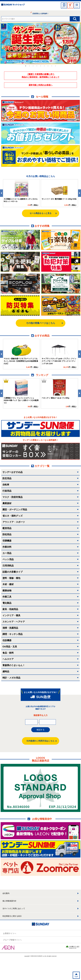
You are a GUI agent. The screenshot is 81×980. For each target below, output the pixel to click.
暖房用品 (7, 528)
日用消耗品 (8, 566)
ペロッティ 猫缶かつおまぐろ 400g (55, 398)
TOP (76, 977)
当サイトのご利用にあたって (14, 908)
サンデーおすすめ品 (13, 472)
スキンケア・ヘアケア (14, 622)
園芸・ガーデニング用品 (15, 510)
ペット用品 (8, 559)
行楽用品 (7, 491)
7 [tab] (48, 66)
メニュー (77, 7)
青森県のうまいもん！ (14, 665)
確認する (41, 730)
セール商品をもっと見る (41, 213)
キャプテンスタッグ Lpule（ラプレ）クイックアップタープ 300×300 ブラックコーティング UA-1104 (59, 361)
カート (70, 7)
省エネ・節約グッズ (13, 516)
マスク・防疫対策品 (13, 497)
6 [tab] (44, 66)
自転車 (6, 485)
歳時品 (6, 672)
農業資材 (7, 503)
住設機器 (7, 640)
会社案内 (6, 893)
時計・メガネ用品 (11, 678)
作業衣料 (7, 547)
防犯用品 (7, 534)
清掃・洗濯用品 (10, 628)
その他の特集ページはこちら (41, 323)
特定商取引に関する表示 (12, 916)
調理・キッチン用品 (13, 634)
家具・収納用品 (10, 609)
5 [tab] (41, 66)
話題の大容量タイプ (13, 572)
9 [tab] (55, 66)
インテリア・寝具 (11, 615)
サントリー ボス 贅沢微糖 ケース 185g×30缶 (59, 199)
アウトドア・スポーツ (14, 522)
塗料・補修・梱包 (11, 578)
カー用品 (7, 553)
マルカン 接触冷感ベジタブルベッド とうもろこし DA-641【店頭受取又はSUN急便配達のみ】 (21, 361)
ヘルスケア (8, 659)
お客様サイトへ (10, 933)
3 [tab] (33, 66)
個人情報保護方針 (9, 901)
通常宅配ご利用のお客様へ (41, 85)
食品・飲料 (8, 653)
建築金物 (7, 591)
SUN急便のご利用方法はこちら (41, 741)
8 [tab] (52, 66)
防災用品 (7, 478)
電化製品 (7, 603)
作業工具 (7, 597)
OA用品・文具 (10, 647)
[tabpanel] (40, 43)
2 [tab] (29, 66)
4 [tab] (37, 66)
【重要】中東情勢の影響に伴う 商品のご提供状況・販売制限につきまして (41, 76)
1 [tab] (26, 66)
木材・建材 (8, 584)
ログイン (64, 7)
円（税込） (33, 205)
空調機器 (7, 541)
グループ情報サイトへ (12, 940)
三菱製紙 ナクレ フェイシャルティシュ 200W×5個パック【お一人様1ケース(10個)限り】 (21, 400)
